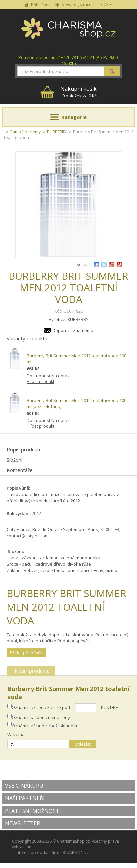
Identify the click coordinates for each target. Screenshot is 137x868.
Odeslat (83, 744)
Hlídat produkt (40, 381)
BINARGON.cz (76, 853)
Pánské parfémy (25, 132)
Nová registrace (76, 4)
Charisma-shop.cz (68, 32)
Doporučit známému (73, 330)
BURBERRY (57, 132)
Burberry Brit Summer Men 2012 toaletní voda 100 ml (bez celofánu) (76, 403)
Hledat (112, 71)
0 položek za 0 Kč (78, 92)
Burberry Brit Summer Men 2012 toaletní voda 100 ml (76, 359)
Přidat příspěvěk (26, 653)
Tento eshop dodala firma (37, 853)
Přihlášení (40, 4)
